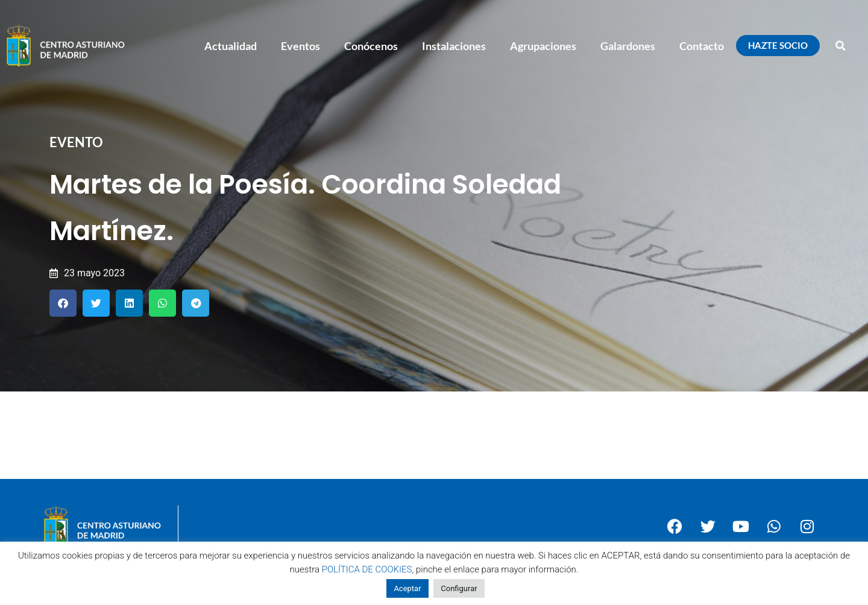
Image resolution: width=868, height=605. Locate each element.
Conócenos (371, 46)
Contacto (702, 46)
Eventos (300, 46)
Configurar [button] (459, 588)
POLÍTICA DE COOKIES (367, 569)
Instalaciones (454, 46)
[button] (841, 46)
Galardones (628, 46)
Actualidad (231, 46)
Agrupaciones (543, 46)
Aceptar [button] (407, 588)
